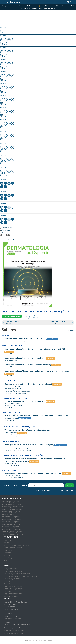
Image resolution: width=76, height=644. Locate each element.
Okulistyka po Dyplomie (11, 522)
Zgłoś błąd (8, 581)
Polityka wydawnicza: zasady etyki (17, 574)
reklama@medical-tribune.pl (15, 630)
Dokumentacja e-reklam (13, 586)
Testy (6, 560)
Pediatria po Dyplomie (11, 527)
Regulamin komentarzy (13, 594)
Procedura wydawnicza (13, 571)
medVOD (8, 555)
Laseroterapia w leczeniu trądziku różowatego (25, 401)
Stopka (3, 232)
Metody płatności (11, 596)
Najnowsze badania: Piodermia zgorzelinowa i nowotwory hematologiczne (37, 371)
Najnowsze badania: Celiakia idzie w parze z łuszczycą (28, 365)
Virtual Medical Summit (13, 548)
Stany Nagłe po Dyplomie (12, 532)
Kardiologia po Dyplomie (12, 512)
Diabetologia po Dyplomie (13, 507)
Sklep (6, 563)
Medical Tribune (8, 514)
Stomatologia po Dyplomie (13, 534)
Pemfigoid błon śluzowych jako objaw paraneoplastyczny (29, 445)
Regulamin (8, 591)
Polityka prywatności (12, 579)
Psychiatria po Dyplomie (12, 529)
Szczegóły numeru (7, 227)
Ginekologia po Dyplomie (12, 509)
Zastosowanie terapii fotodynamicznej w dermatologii (28, 384)
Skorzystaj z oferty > (47, 8)
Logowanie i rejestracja (13, 589)
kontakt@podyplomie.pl (13, 619)
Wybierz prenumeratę (12, 316)
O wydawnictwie (10, 569)
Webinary (8, 553)
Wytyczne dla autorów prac (9, 229)
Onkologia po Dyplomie (11, 524)
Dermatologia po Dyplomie (10, 239)
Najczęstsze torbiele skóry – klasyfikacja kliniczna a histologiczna (33, 473)
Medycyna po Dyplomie (11, 517)
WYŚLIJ (70, 485)
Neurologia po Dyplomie (12, 519)
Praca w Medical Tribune (13, 633)
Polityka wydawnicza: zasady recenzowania (21, 576)
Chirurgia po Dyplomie (11, 502)
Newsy (7, 543)
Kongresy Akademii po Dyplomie (17, 545)
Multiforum (8, 550)
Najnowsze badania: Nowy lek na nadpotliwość (25, 358)
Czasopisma (8, 540)
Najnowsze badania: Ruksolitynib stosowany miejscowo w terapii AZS (35, 349)
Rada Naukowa (6, 231)
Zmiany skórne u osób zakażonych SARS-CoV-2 (25, 339)
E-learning (8, 558)
